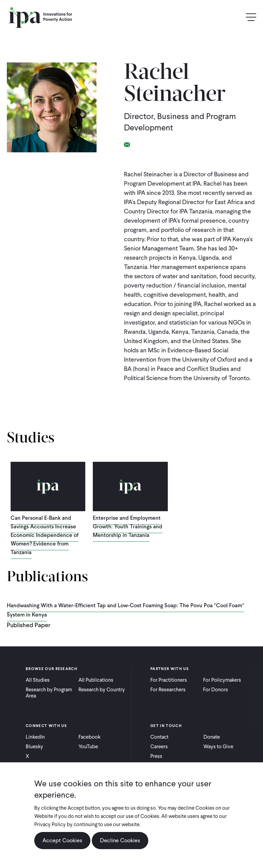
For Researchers (168, 690)
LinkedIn (35, 737)
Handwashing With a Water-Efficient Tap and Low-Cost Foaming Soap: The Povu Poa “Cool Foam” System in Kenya (126, 610)
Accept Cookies (62, 840)
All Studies (38, 680)
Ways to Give (218, 747)
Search (236, 17)
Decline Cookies (120, 840)
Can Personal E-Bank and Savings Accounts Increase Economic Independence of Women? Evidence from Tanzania (45, 535)
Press (156, 756)
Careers (159, 747)
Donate (212, 737)
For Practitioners (169, 680)
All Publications (96, 680)
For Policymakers (222, 680)
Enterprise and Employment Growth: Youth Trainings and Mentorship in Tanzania (128, 526)
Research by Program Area (49, 693)
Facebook (89, 737)
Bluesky (34, 747)
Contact (159, 737)
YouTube (88, 747)
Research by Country (102, 690)
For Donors (216, 690)
